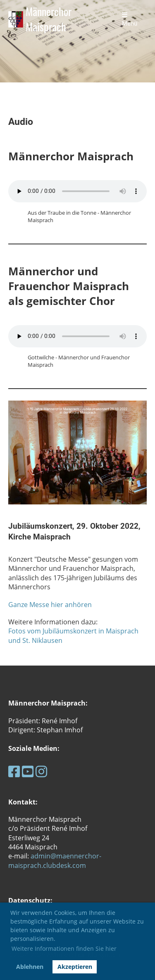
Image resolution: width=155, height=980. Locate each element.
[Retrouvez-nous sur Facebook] (14, 771)
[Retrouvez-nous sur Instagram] (41, 771)
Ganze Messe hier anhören (50, 605)
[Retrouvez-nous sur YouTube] (28, 771)
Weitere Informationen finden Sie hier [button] (64, 948)
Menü (130, 19)
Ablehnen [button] (30, 967)
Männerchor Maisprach (49, 19)
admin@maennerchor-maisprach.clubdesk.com (55, 860)
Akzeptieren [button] (75, 967)
